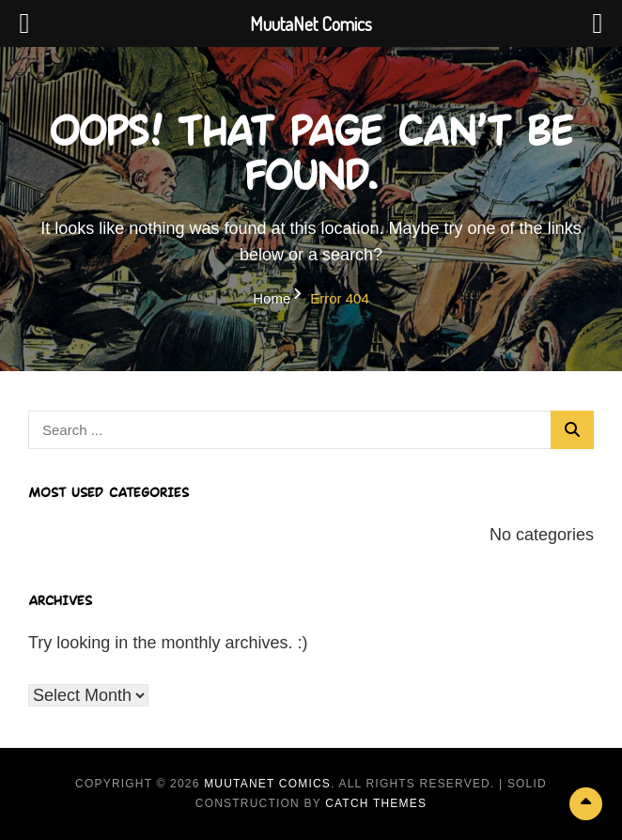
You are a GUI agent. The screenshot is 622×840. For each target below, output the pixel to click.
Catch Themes (376, 803)
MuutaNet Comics (267, 784)
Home (272, 298)
